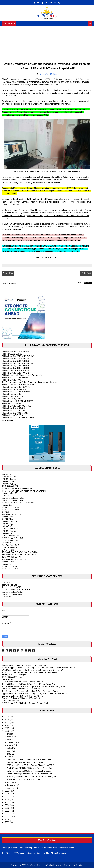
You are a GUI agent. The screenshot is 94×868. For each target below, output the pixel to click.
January (11, 788)
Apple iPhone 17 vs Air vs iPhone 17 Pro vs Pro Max (25, 665)
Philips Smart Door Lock (12, 396)
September (12, 742)
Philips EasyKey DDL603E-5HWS (17, 406)
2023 (7, 723)
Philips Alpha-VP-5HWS (12, 415)
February (11, 785)
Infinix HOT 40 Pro (10, 566)
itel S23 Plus (7, 519)
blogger (88, 283)
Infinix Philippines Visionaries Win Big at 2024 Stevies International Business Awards (38, 668)
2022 (7, 725)
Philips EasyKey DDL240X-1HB (16, 373)
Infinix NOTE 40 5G (10, 507)
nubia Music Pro (9, 477)
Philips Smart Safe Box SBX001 (16, 387)
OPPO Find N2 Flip (10, 701)
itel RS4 (5, 512)
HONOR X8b (7, 526)
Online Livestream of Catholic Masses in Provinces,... (30, 771)
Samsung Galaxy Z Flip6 (13, 500)
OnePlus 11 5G (9, 543)
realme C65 (7, 505)
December (12, 734)
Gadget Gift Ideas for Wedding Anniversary (25, 762)
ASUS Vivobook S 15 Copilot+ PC (17, 590)
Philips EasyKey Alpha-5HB (14, 389)
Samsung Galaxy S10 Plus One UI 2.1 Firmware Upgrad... (32, 777)
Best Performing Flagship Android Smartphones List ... (30, 774)
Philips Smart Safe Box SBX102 (16, 359)
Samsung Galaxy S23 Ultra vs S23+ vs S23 (21, 698)
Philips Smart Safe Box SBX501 (16, 352)
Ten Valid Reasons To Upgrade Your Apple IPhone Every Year (29, 684)
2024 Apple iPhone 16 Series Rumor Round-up (22, 682)
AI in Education (8, 679)
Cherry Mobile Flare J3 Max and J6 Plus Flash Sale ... (30, 760)
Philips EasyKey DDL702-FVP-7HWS (18, 356)
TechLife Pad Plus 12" (11, 587)
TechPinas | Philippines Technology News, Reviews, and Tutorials (55, 865)
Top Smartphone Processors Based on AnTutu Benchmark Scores (30, 691)
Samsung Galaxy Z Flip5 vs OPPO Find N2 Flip (22, 696)
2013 (7, 808)
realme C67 (7, 533)
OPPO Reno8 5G (9, 548)
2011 (7, 814)
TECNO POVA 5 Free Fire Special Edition (20, 555)
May (9, 754)
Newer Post (8, 273)
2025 (7, 717)
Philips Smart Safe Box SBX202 (16, 370)
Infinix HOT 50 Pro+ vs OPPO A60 (17, 489)
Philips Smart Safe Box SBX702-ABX (18, 385)
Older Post (86, 273)
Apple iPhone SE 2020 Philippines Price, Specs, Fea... (30, 768)
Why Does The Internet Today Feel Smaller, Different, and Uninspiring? (33, 670)
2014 (7, 805)
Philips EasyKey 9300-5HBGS (15, 413)
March (10, 782)
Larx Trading (7, 420)
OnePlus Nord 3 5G (10, 545)
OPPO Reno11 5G (10, 529)
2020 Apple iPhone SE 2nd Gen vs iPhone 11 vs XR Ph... (32, 765)
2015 (7, 802)
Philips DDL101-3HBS (11, 403)
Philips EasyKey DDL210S (13, 411)
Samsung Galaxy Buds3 (12, 594)
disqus (80, 283)
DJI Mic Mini (7, 597)
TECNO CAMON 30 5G (12, 514)
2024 (7, 720)
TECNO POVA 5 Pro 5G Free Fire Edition (20, 552)
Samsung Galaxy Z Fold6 (13, 498)
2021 (7, 728)
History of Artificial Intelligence (15, 675)
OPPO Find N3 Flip (10, 536)
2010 (7, 817)
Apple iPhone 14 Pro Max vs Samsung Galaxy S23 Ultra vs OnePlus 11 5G (35, 694)
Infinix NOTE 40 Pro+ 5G (13, 510)
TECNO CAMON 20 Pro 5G (14, 559)
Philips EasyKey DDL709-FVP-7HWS (18, 418)
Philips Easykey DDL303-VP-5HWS (17, 401)
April (9, 757)
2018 (7, 794)
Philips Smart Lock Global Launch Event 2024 (22, 375)
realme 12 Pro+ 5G (10, 522)
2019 (7, 791)
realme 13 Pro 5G (10, 493)
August (11, 745)
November (12, 737)
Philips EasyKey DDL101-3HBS (16, 368)
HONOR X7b (7, 524)
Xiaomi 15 (6, 474)
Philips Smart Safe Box (12, 394)
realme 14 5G (8, 481)
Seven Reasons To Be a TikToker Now (23, 779)
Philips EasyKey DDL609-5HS (15, 378)
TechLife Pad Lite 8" (11, 585)
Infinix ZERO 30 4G (10, 569)
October (11, 740)
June (10, 751)
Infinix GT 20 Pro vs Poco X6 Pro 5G (18, 503)
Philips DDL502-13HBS (12, 354)
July (9, 748)
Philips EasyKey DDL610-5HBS (16, 366)
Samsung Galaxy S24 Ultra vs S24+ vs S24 (21, 689)
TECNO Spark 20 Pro (11, 557)
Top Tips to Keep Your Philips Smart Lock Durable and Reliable (29, 382)
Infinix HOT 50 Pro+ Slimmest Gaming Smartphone (24, 491)
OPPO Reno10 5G (10, 540)
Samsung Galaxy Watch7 (13, 592)
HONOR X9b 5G (9, 531)
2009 (7, 819)
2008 (7, 822)
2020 (7, 731)
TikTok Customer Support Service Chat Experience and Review (29, 672)
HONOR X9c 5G (9, 484)
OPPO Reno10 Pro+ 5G (12, 538)
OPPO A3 (6, 496)
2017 (7, 797)
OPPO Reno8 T (9, 550)
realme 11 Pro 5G (10, 562)
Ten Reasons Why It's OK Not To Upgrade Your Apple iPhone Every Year (33, 686)
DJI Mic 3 (6, 583)
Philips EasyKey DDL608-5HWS (16, 392)
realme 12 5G (8, 517)
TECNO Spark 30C (10, 486)
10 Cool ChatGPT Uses (12, 677)
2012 (7, 811)
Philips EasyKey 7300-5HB (14, 399)
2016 (7, 800)
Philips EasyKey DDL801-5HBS (16, 361)
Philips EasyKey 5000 (11, 380)
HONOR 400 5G (9, 479)
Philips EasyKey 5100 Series (14, 408)
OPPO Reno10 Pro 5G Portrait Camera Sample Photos (26, 703)
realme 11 (6, 564)
